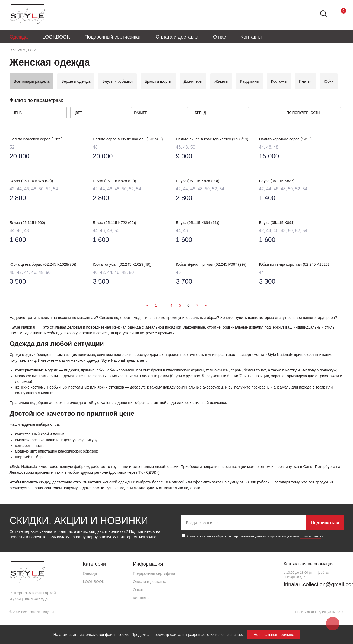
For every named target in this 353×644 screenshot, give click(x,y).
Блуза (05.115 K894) (277, 223)
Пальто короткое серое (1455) (285, 139)
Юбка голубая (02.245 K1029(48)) (122, 264)
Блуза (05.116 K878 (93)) (198, 181)
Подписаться (325, 523)
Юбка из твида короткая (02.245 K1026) (294, 264)
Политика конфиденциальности (319, 612)
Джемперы (193, 81)
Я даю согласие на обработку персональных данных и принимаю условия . (252, 536)
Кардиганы (250, 81)
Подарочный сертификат (113, 37)
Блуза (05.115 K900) (28, 223)
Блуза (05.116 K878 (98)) (31, 181)
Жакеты (221, 81)
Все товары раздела (32, 81)
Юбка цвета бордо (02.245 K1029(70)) (43, 264)
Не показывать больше (274, 635)
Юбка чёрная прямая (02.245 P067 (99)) (211, 264)
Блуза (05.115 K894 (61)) (198, 223)
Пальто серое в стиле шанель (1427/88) (128, 139)
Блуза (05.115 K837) (277, 181)
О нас (220, 37)
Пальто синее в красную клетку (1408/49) (212, 139)
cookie (124, 635)
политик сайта (311, 536)
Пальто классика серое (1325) (36, 139)
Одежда (19, 37)
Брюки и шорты (158, 81)
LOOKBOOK (56, 37)
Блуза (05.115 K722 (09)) (115, 223)
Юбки (329, 81)
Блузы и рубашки (117, 81)
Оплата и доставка (177, 37)
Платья (305, 81)
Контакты (251, 37)
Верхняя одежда (76, 81)
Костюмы (279, 81)
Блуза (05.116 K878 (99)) (115, 181)
